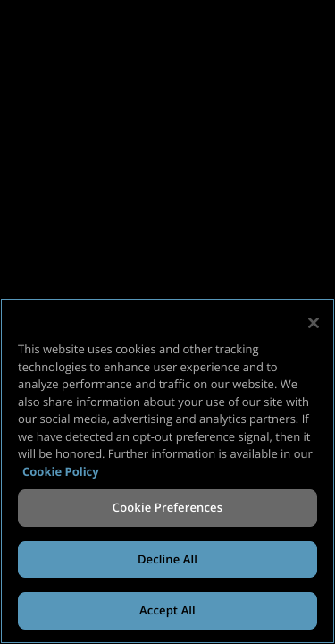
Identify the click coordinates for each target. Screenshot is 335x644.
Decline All (167, 559)
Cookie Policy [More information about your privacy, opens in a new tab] (61, 471)
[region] (167, 471)
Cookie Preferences (167, 507)
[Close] (314, 323)
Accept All (167, 610)
